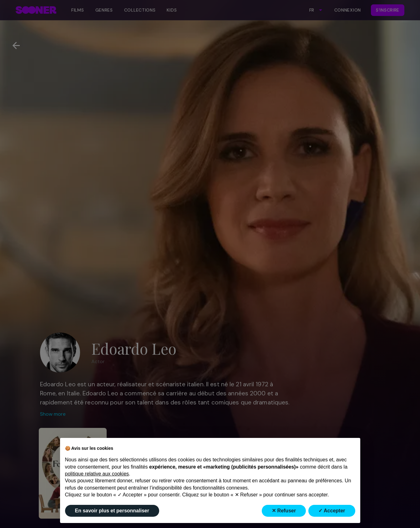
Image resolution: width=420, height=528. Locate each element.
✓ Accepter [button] (332, 511)
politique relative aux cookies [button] (97, 474)
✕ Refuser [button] (284, 511)
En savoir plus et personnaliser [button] (112, 511)
